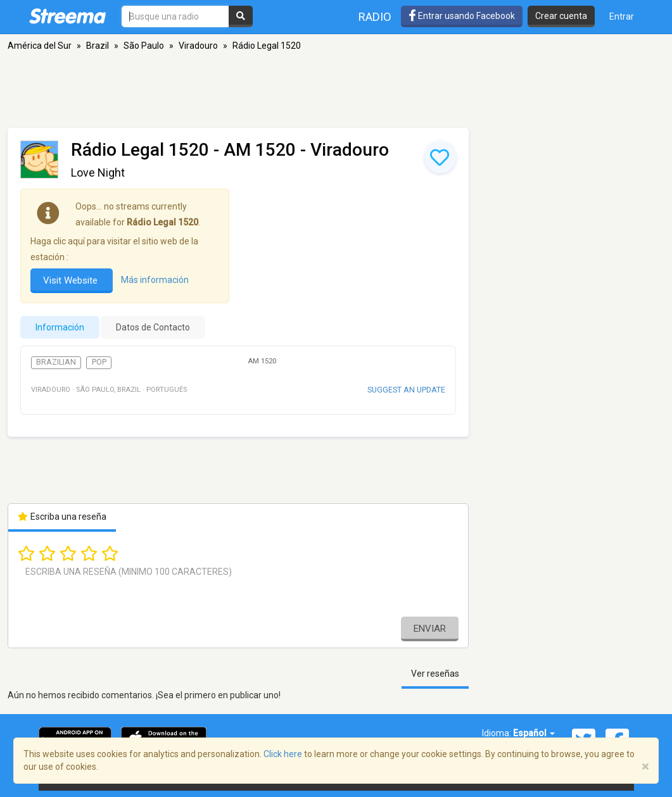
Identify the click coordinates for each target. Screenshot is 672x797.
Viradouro (198, 46)
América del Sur (40, 46)
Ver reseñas (435, 674)
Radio (375, 17)
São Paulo (144, 46)
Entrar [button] (622, 16)
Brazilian (56, 362)
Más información (155, 280)
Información (60, 327)
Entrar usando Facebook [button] (462, 16)
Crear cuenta (561, 16)
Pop (99, 362)
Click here (283, 754)
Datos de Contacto (153, 327)
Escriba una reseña (62, 517)
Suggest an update (406, 390)
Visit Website (72, 280)
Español (534, 733)
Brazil (98, 46)
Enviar (430, 629)
